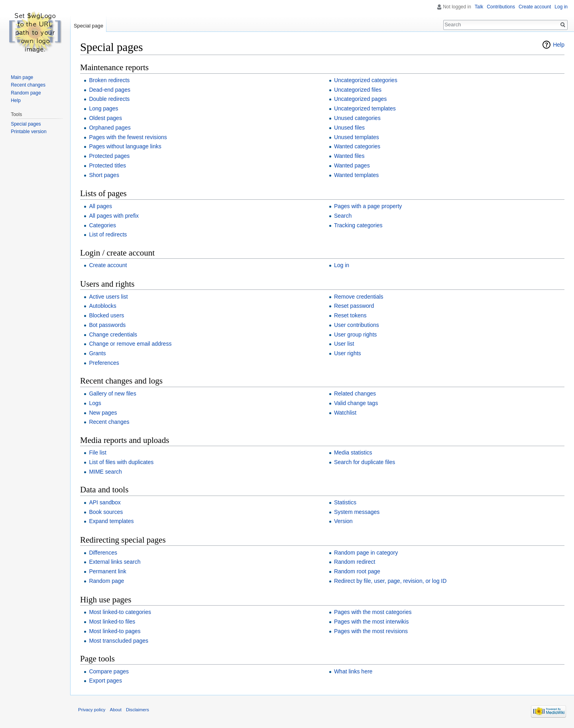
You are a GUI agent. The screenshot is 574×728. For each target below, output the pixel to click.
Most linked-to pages (115, 631)
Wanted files (349, 156)
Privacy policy (92, 710)
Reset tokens (350, 315)
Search (343, 216)
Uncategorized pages (360, 99)
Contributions (501, 7)
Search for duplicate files (365, 462)
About (116, 710)
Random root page (357, 571)
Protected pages (109, 156)
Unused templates (357, 137)
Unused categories (357, 118)
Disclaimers (138, 710)
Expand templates (111, 521)
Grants (97, 353)
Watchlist (345, 413)
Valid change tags (356, 403)
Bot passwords (107, 325)
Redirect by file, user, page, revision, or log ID (390, 581)
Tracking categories (358, 225)
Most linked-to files (112, 622)
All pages (100, 206)
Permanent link (107, 571)
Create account (108, 265)
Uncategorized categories (366, 80)
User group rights (355, 334)
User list (344, 344)
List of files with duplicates (121, 462)
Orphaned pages (110, 128)
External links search (115, 562)
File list (98, 453)
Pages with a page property (368, 206)
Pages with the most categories (373, 612)
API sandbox (105, 502)
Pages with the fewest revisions (128, 137)
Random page (106, 581)
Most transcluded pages (119, 641)
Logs (95, 403)
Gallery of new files (112, 394)
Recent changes (109, 422)
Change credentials (113, 334)
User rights (348, 353)
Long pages (103, 108)
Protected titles (107, 165)
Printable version (29, 132)
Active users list (108, 297)
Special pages (26, 124)
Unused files (349, 128)
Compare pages (109, 671)
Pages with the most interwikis (372, 622)
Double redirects (109, 99)
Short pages (104, 175)
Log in (342, 265)
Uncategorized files (358, 90)
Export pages (105, 681)
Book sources (106, 512)
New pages (103, 413)
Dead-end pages (110, 90)
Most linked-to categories (120, 612)
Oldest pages (105, 118)
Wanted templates (356, 175)
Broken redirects (109, 80)
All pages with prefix (114, 216)
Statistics (345, 502)
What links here (353, 671)
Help (559, 45)
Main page (22, 77)
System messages (357, 512)
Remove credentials (359, 297)
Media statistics (353, 453)
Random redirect (355, 562)
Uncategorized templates (365, 108)
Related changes (355, 394)
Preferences (104, 363)
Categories (102, 225)
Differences (103, 553)
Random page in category (366, 553)
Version (343, 521)
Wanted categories (357, 146)
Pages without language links (125, 146)
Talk (479, 7)
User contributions (357, 325)
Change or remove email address (130, 344)
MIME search (105, 472)
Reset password (354, 306)
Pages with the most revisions (371, 631)
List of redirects (108, 234)
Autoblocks (102, 306)
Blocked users (106, 315)
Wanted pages (352, 165)
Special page (88, 26)
